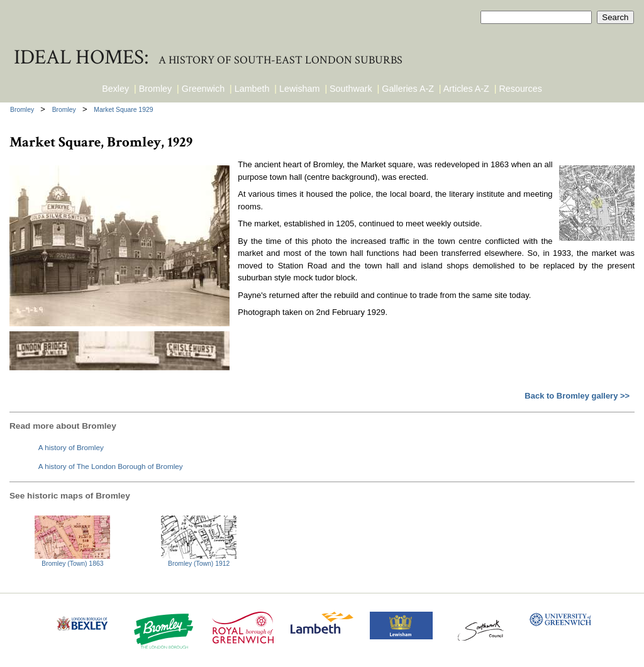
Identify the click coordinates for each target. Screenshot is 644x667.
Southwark (351, 89)
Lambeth (252, 89)
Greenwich (203, 89)
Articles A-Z (466, 89)
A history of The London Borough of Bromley (111, 466)
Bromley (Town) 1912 (199, 564)
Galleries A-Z (408, 89)
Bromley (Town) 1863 (72, 564)
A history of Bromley (71, 447)
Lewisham (299, 89)
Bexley (115, 89)
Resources (521, 89)
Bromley (155, 89)
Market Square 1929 (123, 110)
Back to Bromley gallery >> (577, 396)
